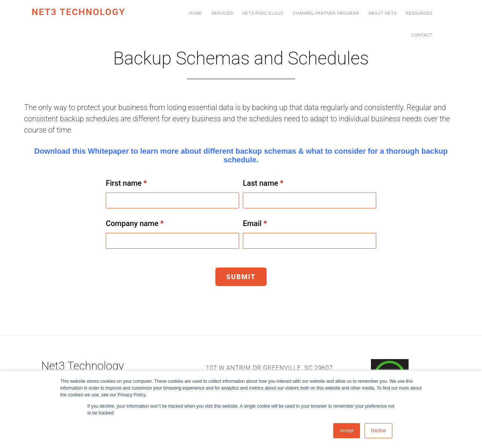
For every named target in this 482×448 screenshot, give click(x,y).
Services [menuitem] (222, 13)
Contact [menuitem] (422, 35)
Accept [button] (347, 431)
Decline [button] (378, 431)
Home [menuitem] (196, 13)
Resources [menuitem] (419, 13)
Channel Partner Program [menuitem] (326, 13)
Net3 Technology (79, 12)
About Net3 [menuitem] (383, 13)
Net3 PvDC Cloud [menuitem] (263, 13)
